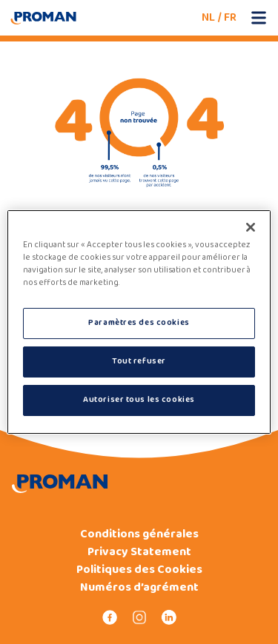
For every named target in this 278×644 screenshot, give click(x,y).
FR (230, 17)
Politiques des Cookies (139, 570)
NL (208, 17)
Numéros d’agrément (139, 588)
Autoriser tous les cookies (139, 400)
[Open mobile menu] (259, 18)
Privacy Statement (139, 552)
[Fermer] (251, 227)
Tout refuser (139, 361)
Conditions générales (139, 534)
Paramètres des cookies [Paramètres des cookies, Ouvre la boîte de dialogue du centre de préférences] (139, 323)
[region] (139, 322)
